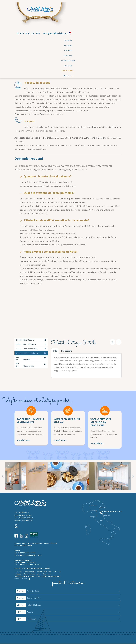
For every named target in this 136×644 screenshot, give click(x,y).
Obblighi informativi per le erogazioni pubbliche (38, 577)
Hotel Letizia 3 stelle (31, 340)
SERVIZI (68, 46)
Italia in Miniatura (31, 354)
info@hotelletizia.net (55, 33)
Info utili (68, 76)
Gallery (68, 66)
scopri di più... (24, 441)
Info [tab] (55, 351)
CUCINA (68, 51)
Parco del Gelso (31, 345)
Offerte (68, 56)
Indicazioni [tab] (67, 351)
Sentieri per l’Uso (31, 349)
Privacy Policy (21, 574)
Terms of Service (39, 574)
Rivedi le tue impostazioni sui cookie (32, 569)
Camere (68, 40)
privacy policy (21, 543)
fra (70, 34)
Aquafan (31, 359)
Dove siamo (68, 71)
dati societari (51, 543)
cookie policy (36, 543)
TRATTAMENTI (68, 61)
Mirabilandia (31, 365)
